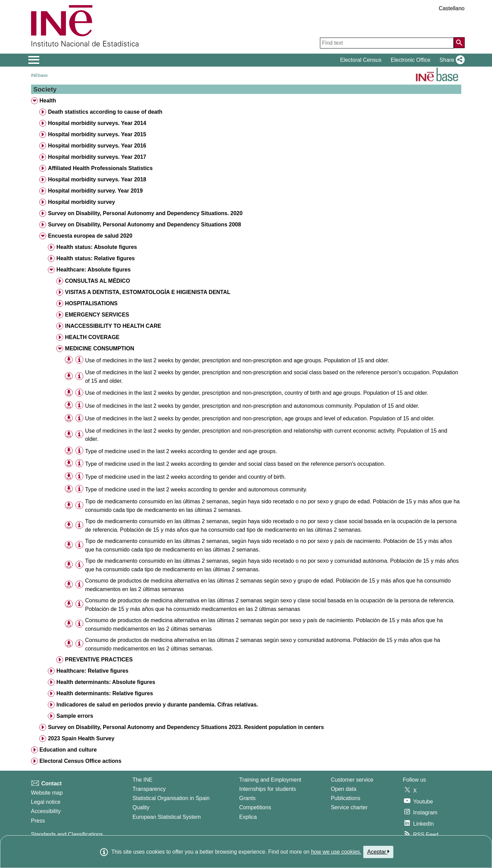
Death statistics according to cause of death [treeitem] (105, 112)
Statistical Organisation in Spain (171, 798)
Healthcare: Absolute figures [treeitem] (93, 270)
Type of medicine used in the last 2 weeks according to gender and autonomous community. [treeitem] (196, 489)
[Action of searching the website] (459, 43)
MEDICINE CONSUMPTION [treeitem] (100, 348)
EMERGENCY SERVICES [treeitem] (97, 315)
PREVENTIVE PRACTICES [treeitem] (99, 660)
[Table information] (79, 360)
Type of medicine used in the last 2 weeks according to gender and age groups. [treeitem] (181, 451)
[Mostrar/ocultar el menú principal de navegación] (34, 60)
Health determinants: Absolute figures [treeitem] (106, 682)
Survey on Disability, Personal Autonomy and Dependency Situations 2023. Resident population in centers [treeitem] (186, 727)
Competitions (255, 807)
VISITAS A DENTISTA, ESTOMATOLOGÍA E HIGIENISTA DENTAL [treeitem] (147, 292)
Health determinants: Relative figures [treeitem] (105, 693)
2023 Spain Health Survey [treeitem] (81, 738)
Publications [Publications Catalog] (346, 798)
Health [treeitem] (48, 101)
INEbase (39, 75)
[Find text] (387, 43)
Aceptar (378, 852)
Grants (248, 798)
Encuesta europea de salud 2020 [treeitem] (90, 236)
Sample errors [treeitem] (75, 716)
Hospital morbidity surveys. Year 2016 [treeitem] (97, 146)
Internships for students (268, 789)
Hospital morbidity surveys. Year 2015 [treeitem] (97, 134)
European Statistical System (167, 817)
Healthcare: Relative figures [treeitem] (92, 671)
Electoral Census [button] (361, 60)
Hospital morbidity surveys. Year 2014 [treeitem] (97, 123)
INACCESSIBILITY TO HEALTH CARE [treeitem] (113, 326)
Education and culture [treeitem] (68, 750)
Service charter (349, 807)
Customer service (352, 780)
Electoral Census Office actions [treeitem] (80, 761)
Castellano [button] (452, 8)
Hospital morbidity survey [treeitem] (81, 202)
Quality (141, 807)
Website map (47, 793)
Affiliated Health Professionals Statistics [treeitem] (100, 168)
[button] (451, 60)
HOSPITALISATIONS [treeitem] (91, 303)
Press (38, 821)
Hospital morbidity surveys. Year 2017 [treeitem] (97, 157)
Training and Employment (270, 780)
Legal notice (46, 802)
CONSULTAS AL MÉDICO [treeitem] (97, 281)
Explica (248, 817)
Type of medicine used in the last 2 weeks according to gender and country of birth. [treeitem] (185, 477)
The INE (143, 780)
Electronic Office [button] (410, 60)
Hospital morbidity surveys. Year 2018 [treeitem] (97, 179)
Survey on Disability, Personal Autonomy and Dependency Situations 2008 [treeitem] (144, 225)
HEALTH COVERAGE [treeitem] (92, 337)
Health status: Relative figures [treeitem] (95, 258)
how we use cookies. (336, 852)
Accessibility (46, 811)
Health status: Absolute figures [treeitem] (97, 247)
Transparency (149, 789)
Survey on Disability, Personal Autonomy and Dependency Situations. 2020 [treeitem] (145, 213)
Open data (344, 789)
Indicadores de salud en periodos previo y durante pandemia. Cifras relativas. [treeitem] (157, 705)
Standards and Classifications (67, 834)
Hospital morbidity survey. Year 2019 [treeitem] (95, 191)
